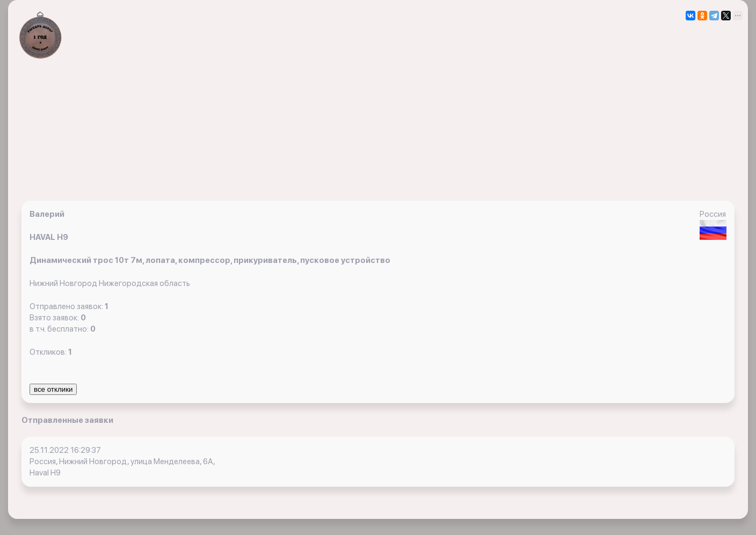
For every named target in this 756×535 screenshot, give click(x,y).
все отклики (53, 389)
